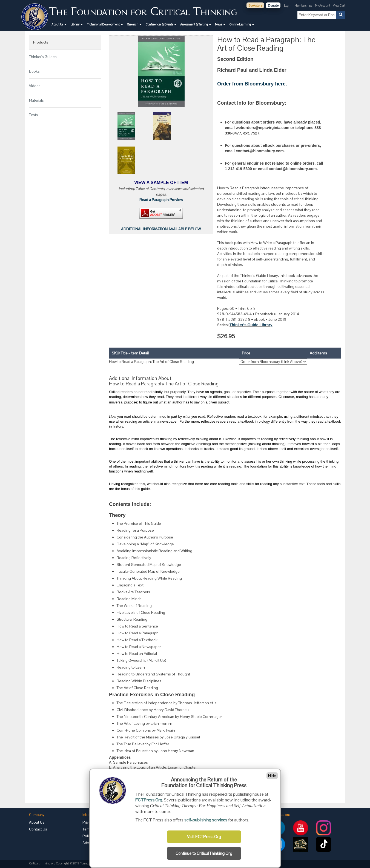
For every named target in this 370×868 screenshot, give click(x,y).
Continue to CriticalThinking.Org (204, 853)
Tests (34, 115)
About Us (37, 822)
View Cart (339, 5)
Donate (273, 5)
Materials (36, 100)
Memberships (303, 5)
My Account (323, 5)
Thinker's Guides (43, 57)
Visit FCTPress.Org (204, 837)
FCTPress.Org (149, 800)
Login (288, 5)
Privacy (88, 822)
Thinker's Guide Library (251, 325)
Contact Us (38, 829)
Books (34, 71)
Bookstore (255, 5)
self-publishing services (206, 820)
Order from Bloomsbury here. (252, 84)
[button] (59, 24)
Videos (35, 86)
